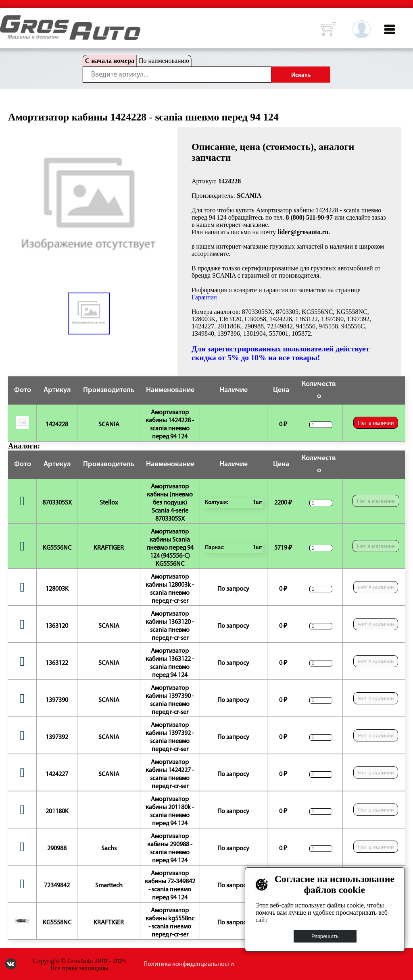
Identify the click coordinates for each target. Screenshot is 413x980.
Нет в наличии (376, 423)
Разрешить (325, 936)
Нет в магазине (376, 501)
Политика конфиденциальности (189, 964)
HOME (6, 20)
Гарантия (204, 297)
